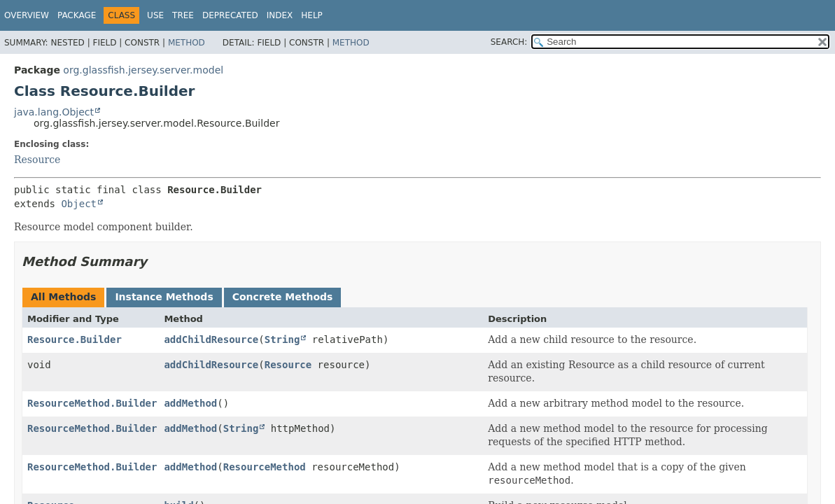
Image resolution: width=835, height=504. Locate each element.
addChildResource (211, 339)
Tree (183, 15)
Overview (27, 15)
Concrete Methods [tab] (283, 297)
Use (155, 15)
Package (77, 15)
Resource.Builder (75, 339)
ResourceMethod (265, 467)
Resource (37, 160)
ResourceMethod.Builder (92, 403)
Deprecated (230, 15)
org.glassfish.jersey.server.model (143, 70)
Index (280, 15)
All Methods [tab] (63, 297)
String (282, 339)
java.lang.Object (54, 112)
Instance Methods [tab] (164, 297)
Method (187, 43)
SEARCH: (509, 42)
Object (79, 204)
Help (312, 15)
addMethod (190, 403)
